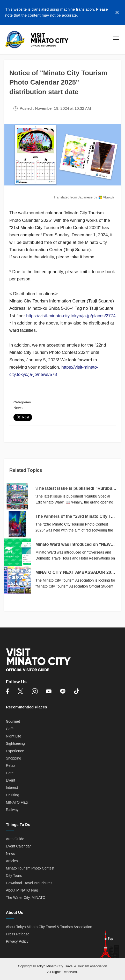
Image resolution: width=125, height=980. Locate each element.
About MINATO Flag (22, 890)
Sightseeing (15, 743)
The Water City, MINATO (26, 898)
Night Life (14, 736)
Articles (12, 861)
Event (11, 780)
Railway (12, 810)
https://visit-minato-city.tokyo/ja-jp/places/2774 (71, 316)
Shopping (14, 758)
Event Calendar (19, 846)
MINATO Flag (17, 802)
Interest (12, 788)
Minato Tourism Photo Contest (30, 868)
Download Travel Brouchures (29, 883)
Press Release (18, 934)
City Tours (14, 875)
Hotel (10, 773)
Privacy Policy (17, 941)
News (18, 408)
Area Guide (15, 839)
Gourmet (13, 721)
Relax (11, 765)
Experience (15, 751)
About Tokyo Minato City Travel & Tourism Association (49, 927)
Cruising (13, 795)
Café (10, 729)
